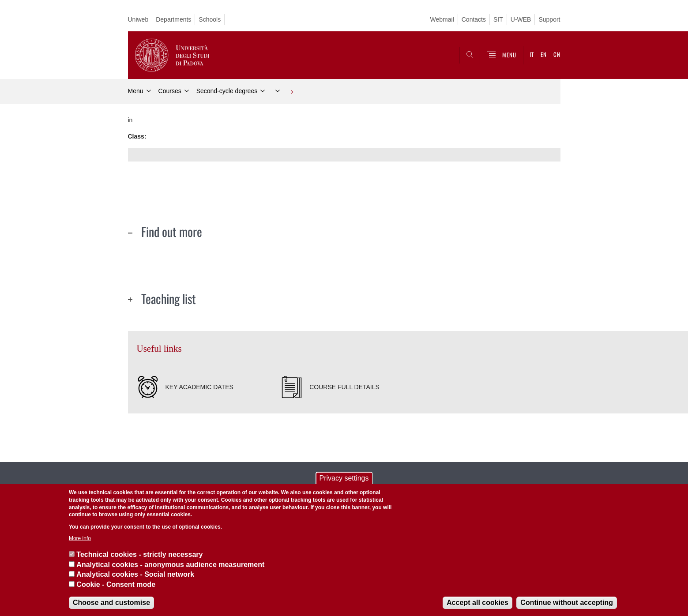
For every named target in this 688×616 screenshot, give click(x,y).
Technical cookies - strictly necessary (139, 554)
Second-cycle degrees (227, 91)
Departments (173, 19)
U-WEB (521, 19)
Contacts (474, 19)
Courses (170, 91)
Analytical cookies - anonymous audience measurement (170, 565)
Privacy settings (344, 478)
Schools (210, 19)
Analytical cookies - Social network (135, 574)
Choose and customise (111, 603)
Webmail (442, 19)
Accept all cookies (477, 603)
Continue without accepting (567, 603)
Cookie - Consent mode (116, 584)
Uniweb (138, 19)
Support (549, 19)
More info (80, 538)
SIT (498, 19)
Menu (136, 91)
